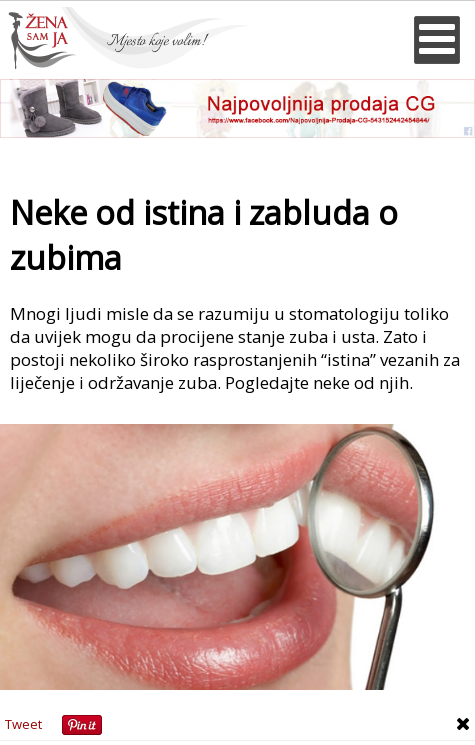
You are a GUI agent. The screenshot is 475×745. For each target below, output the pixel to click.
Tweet (23, 724)
